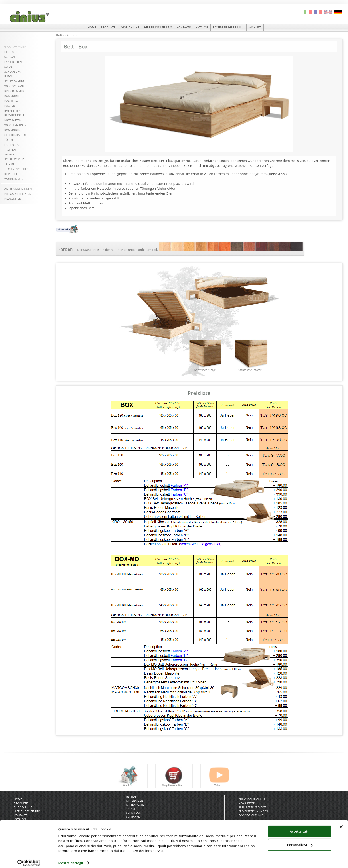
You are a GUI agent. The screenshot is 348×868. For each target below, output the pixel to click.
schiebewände (15, 81)
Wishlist (259, 28)
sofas (8, 67)
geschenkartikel (16, 135)
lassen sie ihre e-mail (231, 28)
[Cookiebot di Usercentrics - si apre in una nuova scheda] (29, 859)
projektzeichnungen (253, 814)
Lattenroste (135, 807)
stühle (9, 155)
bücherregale (14, 115)
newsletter (247, 806)
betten (9, 52)
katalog (203, 28)
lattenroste (13, 145)
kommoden (12, 96)
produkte (105, 28)
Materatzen (135, 803)
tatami (9, 164)
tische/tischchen (17, 169)
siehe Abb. (277, 173)
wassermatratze (16, 125)
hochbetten (13, 62)
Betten (131, 799)
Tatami (131, 811)
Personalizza (300, 841)
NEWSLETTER (13, 199)
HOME (88, 28)
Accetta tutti (300, 828)
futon (9, 76)
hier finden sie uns (157, 28)
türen (9, 140)
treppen (10, 150)
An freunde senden (18, 189)
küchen (10, 106)
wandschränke (15, 86)
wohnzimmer (14, 179)
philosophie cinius (18, 194)
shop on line (128, 28)
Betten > (62, 35)
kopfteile (11, 174)
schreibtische (14, 159)
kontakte (184, 28)
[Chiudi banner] (341, 823)
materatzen (13, 120)
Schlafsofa (13, 72)
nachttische (13, 101)
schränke (11, 57)
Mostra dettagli (71, 859)
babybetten (13, 111)
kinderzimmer (14, 91)
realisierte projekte (252, 810)
